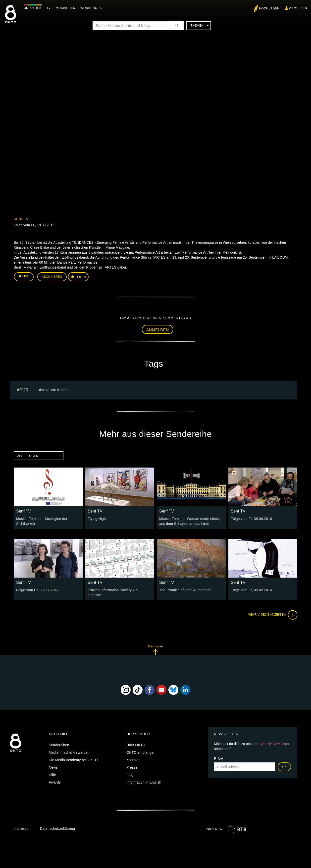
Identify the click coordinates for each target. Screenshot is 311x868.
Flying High (97, 519)
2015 (24, 390)
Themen (200, 26)
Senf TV (21, 219)
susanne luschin (55, 390)
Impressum (23, 829)
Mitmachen (66, 8)
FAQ (130, 775)
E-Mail (220, 759)
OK (284, 767)
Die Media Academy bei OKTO (73, 760)
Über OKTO (136, 745)
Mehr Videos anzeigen (272, 615)
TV (49, 8)
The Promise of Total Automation (185, 590)
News (53, 767)
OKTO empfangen (141, 752)
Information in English (144, 782)
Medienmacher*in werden (69, 752)
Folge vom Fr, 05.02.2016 (252, 590)
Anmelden (158, 330)
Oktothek (33, 8)
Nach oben (155, 650)
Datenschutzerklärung (57, 829)
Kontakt (132, 760)
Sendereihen (59, 745)
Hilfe (52, 775)
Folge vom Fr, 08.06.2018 (252, 519)
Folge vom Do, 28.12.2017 (37, 590)
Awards (55, 782)
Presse (132, 767)
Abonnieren (52, 277)
